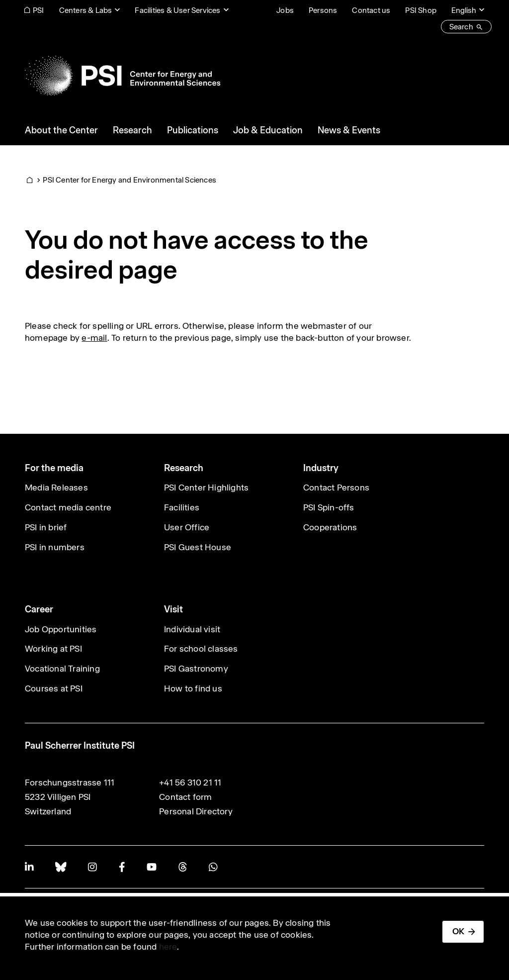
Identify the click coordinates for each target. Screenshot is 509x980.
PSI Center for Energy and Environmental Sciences (129, 180)
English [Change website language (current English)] (464, 10)
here (168, 947)
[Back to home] (123, 76)
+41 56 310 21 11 (190, 783)
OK (458, 931)
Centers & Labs (86, 10)
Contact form (185, 797)
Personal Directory (196, 811)
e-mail (94, 338)
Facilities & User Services (177, 10)
